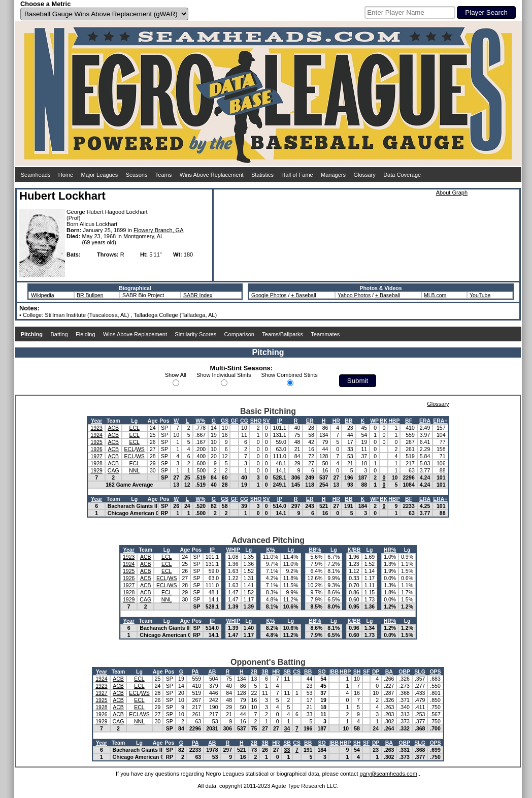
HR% (390, 550)
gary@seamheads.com (389, 774)
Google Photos (269, 295)
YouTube (480, 295)
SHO (256, 421)
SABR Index (198, 295)
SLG (420, 672)
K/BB (354, 550)
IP (280, 421)
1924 (96, 435)
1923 (96, 428)
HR (336, 421)
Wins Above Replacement (212, 175)
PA (195, 672)
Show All (176, 375)
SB (287, 672)
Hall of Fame (297, 175)
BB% (315, 550)
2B (254, 672)
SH (357, 672)
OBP (404, 672)
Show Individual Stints (224, 375)
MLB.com (435, 295)
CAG (113, 470)
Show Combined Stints (290, 375)
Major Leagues (100, 175)
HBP (394, 421)
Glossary (364, 175)
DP (376, 672)
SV (267, 421)
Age (153, 421)
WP (374, 421)
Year (96, 421)
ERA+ (440, 421)
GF (234, 421)
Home (66, 175)
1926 (96, 449)
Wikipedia (43, 295)
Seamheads (36, 175)
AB (212, 672)
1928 (96, 463)
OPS (435, 672)
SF (366, 672)
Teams (163, 175)
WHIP (233, 550)
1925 (96, 442)
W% (200, 421)
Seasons (137, 175)
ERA (425, 421)
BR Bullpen (90, 295)
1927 (96, 456)
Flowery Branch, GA (158, 230)
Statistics (262, 175)
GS (225, 421)
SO (322, 672)
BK (384, 421)
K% (270, 550)
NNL (134, 470)
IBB (334, 672)
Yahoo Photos (354, 295)
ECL (135, 428)
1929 (96, 470)
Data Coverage (402, 175)
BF (409, 421)
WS (140, 449)
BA (389, 672)
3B (265, 672)
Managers (333, 175)
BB (348, 421)
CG (244, 421)
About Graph (452, 193)
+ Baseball (303, 295)
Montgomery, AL (143, 236)
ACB (113, 428)
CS (297, 672)
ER (310, 421)
